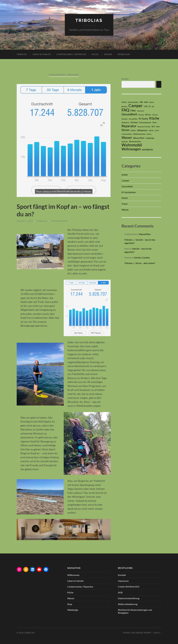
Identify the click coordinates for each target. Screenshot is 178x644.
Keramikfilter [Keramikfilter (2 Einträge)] (133, 119)
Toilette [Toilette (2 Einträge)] (151, 130)
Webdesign (124, 54)
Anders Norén (143, 633)
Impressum (123, 581)
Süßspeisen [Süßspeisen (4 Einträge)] (142, 130)
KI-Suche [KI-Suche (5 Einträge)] (143, 118)
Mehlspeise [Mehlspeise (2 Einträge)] (125, 122)
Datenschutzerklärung (129, 598)
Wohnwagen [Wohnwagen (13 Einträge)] (131, 149)
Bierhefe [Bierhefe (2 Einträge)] (124, 106)
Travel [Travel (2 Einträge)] (157, 130)
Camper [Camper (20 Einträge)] (136, 105)
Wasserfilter (145, 234)
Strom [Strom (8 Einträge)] (125, 130)
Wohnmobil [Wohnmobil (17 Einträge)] (132, 145)
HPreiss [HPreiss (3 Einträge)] (148, 115)
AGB (120, 592)
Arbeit (125, 175)
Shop (70, 604)
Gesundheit (127, 186)
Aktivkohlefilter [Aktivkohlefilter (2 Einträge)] (133, 102)
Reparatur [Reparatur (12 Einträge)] (129, 126)
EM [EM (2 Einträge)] (153, 106)
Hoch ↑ (158, 633)
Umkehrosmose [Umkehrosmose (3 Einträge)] (139, 134)
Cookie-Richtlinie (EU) (129, 587)
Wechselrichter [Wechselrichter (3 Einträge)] (135, 141)
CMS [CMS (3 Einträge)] (146, 106)
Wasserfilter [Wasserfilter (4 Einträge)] (139, 138)
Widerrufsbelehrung (128, 604)
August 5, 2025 (25, 221)
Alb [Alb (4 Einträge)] (141, 102)
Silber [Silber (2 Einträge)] (158, 126)
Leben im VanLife (42, 54)
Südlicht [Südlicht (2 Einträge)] (133, 130)
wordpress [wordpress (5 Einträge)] (147, 149)
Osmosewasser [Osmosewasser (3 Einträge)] (145, 122)
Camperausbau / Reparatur (71, 54)
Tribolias (89, 20)
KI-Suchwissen (129, 192)
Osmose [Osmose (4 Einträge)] (134, 122)
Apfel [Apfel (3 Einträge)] (146, 102)
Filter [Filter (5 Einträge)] (133, 110)
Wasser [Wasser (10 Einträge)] (127, 137)
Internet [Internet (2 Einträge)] (155, 115)
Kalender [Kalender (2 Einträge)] (125, 119)
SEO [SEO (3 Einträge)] (153, 126)
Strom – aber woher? (145, 263)
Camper (125, 180)
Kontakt (122, 575)
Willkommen (73, 575)
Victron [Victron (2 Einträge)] (149, 134)
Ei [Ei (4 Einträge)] (150, 106)
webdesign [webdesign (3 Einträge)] (150, 138)
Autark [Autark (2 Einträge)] (152, 102)
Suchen (125, 78)
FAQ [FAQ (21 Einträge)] (125, 110)
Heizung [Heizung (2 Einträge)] (141, 115)
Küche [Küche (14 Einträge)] (154, 118)
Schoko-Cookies (142, 258)
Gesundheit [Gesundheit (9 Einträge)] (129, 114)
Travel (124, 204)
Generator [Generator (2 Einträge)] (141, 111)
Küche (95, 54)
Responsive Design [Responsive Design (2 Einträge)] (144, 126)
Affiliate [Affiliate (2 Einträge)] (124, 102)
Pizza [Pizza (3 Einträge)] (154, 122)
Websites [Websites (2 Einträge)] (125, 141)
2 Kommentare (59, 221)
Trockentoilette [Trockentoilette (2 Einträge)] (127, 134)
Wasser (108, 54)
